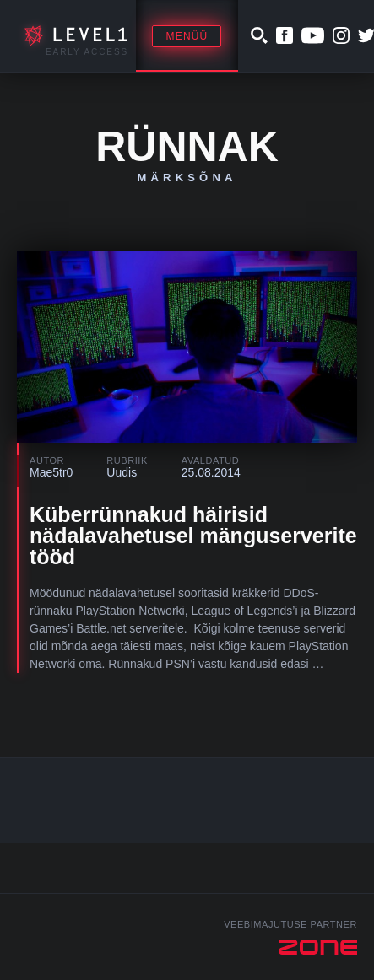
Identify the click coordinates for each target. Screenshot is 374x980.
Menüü (187, 36)
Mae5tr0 (51, 472)
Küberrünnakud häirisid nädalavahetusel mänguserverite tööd (193, 536)
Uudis (122, 472)
